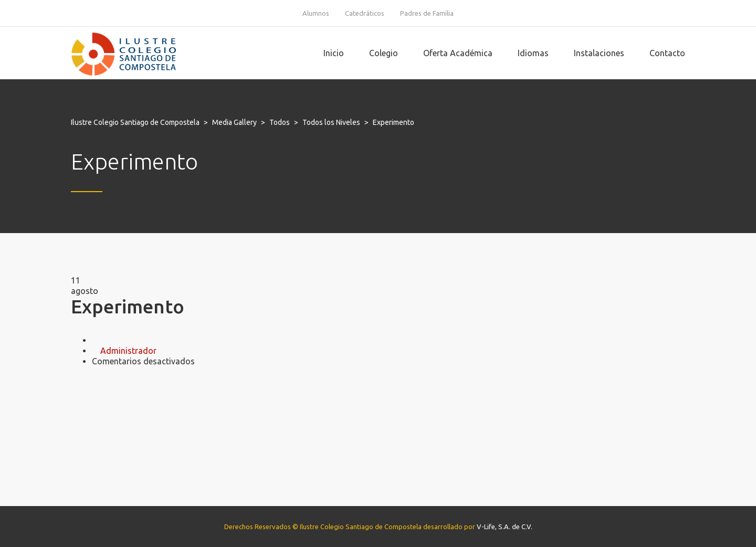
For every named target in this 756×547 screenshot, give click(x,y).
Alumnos (316, 13)
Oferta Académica (458, 53)
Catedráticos (365, 13)
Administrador (128, 351)
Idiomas (533, 53)
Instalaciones (599, 53)
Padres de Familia (427, 13)
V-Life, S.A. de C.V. (505, 527)
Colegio (384, 53)
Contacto (667, 53)
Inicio (334, 53)
